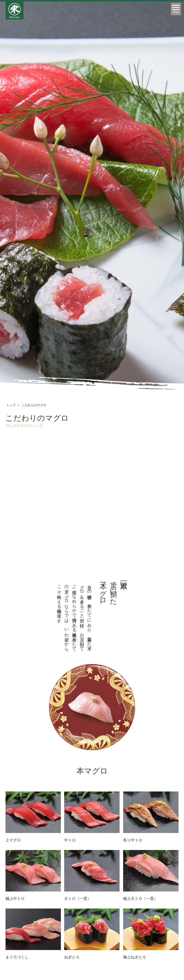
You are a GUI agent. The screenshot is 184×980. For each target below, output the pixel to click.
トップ (11, 405)
